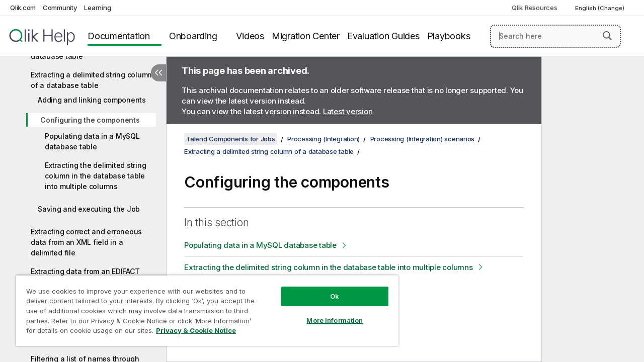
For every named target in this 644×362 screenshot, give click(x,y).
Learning (97, 8)
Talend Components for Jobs (231, 139)
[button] (607, 36)
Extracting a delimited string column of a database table (91, 80)
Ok (327, 289)
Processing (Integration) (324, 139)
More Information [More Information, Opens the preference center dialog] (327, 313)
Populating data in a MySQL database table (92, 141)
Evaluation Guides (383, 36)
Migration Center (306, 36)
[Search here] (555, 36)
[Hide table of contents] (158, 73)
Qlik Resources (535, 8)
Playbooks (449, 36)
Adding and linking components (92, 100)
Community (60, 8)
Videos (250, 36)
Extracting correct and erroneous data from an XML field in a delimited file (86, 242)
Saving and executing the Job (89, 209)
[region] (203, 307)
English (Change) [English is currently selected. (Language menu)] (600, 8)
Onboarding (193, 36)
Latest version (348, 111)
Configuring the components (90, 120)
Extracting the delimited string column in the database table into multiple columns (95, 176)
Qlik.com (23, 8)
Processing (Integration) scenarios (423, 139)
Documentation (119, 36)
